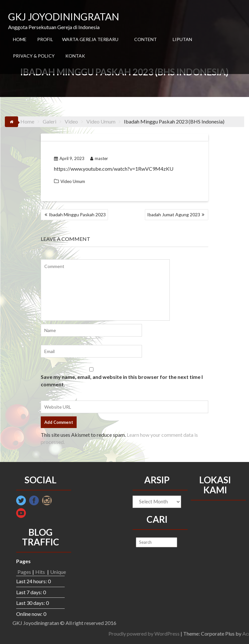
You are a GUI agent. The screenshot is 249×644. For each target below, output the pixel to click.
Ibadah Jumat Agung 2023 (174, 215)
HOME (20, 39)
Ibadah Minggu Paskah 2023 (77, 215)
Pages (24, 572)
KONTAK (75, 56)
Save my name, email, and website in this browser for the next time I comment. (122, 381)
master (99, 158)
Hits (41, 572)
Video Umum (73, 181)
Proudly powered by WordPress (210, 633)
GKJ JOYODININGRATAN (64, 16)
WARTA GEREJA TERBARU (90, 39)
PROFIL (45, 39)
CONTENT (146, 39)
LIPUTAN (182, 39)
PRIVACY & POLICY (34, 56)
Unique (58, 572)
